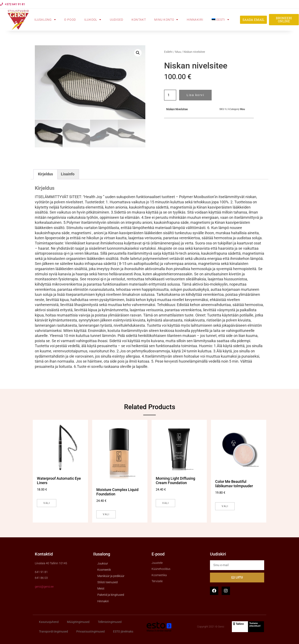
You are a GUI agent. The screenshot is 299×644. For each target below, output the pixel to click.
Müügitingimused (78, 621)
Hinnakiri (195, 20)
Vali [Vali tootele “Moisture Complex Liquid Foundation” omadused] (106, 514)
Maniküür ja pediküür (111, 575)
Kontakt (139, 20)
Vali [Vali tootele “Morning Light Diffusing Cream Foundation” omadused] (165, 502)
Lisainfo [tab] (68, 173)
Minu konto (166, 20)
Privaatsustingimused (90, 631)
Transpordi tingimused (53, 631)
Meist (101, 588)
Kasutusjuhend (49, 621)
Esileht (168, 52)
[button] (138, 53)
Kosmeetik (104, 569)
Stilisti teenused (107, 582)
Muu (178, 52)
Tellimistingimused (110, 621)
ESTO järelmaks (123, 631)
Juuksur (103, 563)
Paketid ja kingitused (111, 594)
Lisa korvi (195, 95)
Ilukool (93, 20)
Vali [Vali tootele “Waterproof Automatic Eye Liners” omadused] (47, 502)
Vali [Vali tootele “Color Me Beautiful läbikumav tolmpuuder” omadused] (225, 506)
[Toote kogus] (170, 95)
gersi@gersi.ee (44, 586)
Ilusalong (45, 20)
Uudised (117, 20)
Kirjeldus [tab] (45, 173)
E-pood (70, 20)
